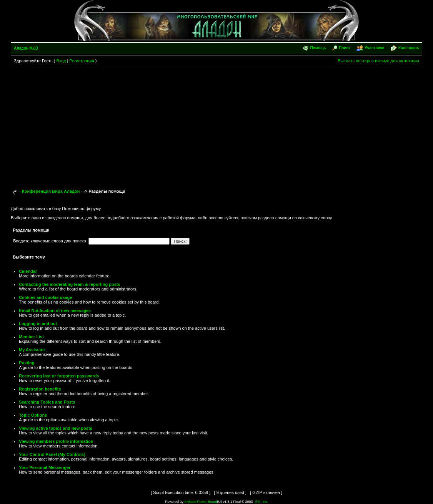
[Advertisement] (216, 124)
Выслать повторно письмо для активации (378, 61)
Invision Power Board (201, 502)
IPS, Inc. (261, 502)
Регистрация (82, 61)
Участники (374, 48)
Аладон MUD (26, 48)
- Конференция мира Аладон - (51, 191)
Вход (61, 61)
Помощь (318, 48)
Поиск (345, 48)
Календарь (409, 48)
